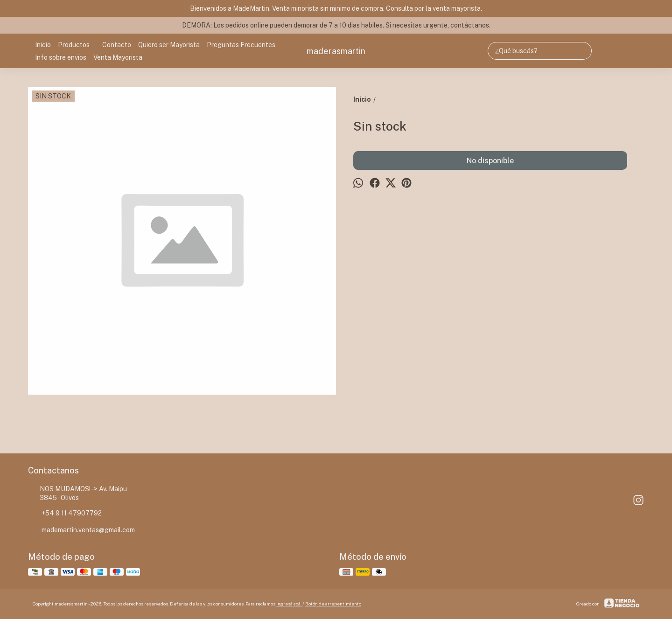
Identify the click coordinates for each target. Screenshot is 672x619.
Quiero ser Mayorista (169, 45)
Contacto (117, 45)
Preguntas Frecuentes (241, 45)
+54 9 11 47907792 (65, 514)
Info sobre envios (61, 57)
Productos (78, 45)
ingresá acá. (289, 604)
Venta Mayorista (118, 57)
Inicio (43, 45)
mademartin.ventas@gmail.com (81, 530)
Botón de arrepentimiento (333, 604)
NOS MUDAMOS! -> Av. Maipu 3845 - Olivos (77, 493)
